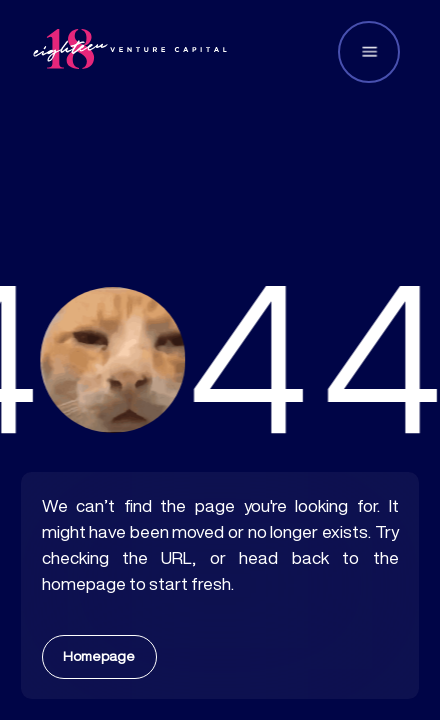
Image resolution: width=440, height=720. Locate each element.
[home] (130, 51)
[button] (369, 52)
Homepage (99, 656)
